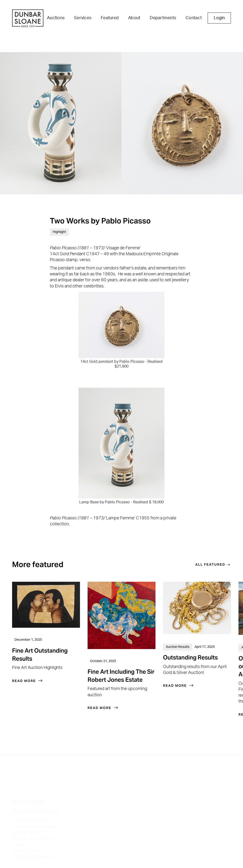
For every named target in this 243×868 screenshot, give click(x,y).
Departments (163, 18)
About (134, 18)
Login (219, 18)
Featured (110, 18)
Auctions (56, 18)
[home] (28, 19)
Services (83, 18)
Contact (194, 18)
